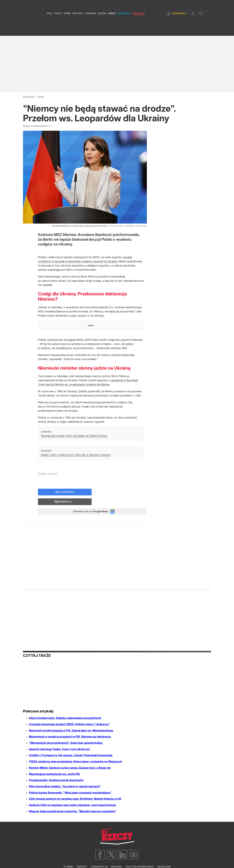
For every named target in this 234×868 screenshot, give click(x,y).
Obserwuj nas (88, 503)
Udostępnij (67, 492)
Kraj (50, 22)
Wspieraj (139, 22)
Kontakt (82, 858)
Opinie (67, 22)
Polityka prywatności (140, 858)
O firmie (68, 858)
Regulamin (164, 858)
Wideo (112, 22)
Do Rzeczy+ (124, 22)
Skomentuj (123, 492)
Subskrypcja (99, 858)
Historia (78, 22)
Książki (102, 22)
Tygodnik (90, 22)
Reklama (117, 858)
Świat (58, 22)
